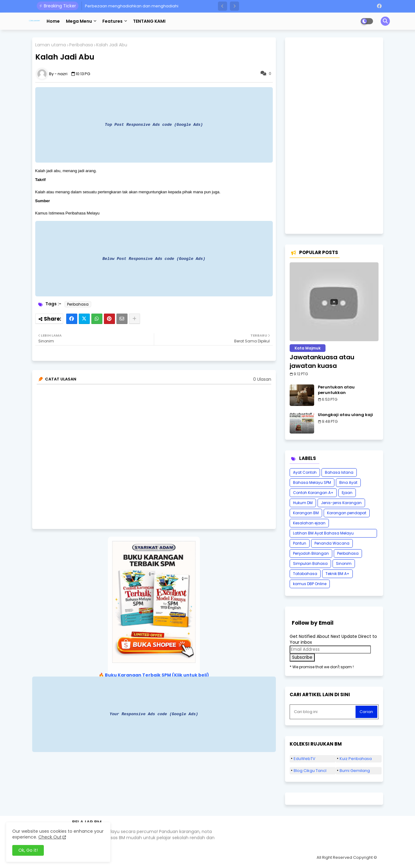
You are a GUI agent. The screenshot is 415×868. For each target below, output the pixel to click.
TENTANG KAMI (149, 21)
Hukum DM (303, 503)
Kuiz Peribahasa (356, 759)
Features (112, 21)
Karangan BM (306, 513)
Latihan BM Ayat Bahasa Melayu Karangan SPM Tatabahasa (323, 534)
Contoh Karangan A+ (313, 493)
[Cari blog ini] (323, 712)
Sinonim (344, 563)
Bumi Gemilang (355, 771)
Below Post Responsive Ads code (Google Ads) (154, 259)
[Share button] (135, 319)
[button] (223, 6)
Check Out (50, 837)
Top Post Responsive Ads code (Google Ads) (154, 125)
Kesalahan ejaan (309, 523)
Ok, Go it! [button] (28, 850)
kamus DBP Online (310, 584)
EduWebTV (305, 759)
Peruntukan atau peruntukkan (336, 390)
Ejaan (347, 493)
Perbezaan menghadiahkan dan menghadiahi (132, 6)
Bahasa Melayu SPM (312, 482)
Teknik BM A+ (337, 574)
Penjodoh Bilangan (311, 553)
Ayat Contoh (305, 472)
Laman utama (51, 45)
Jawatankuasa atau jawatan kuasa (322, 361)
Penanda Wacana (332, 543)
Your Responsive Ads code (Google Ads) (154, 714)
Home (53, 21)
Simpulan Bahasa (310, 563)
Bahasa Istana (339, 472)
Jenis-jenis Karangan (341, 503)
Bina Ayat (348, 482)
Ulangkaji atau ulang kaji (345, 415)
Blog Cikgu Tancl (310, 771)
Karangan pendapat (347, 513)
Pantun (300, 543)
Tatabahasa (305, 574)
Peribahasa (81, 45)
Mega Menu (79, 21)
